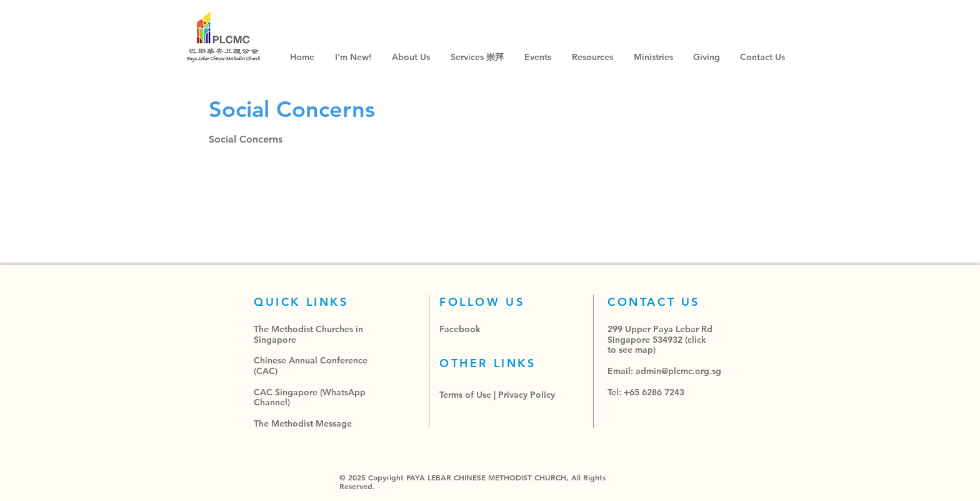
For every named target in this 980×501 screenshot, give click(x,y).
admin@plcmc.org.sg (678, 371)
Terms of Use (465, 395)
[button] (478, 57)
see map (636, 350)
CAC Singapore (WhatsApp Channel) (310, 397)
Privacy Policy (527, 395)
